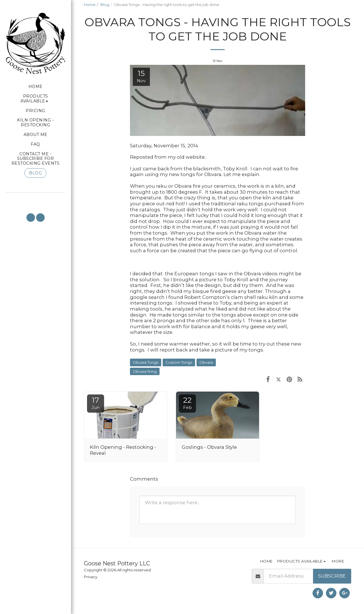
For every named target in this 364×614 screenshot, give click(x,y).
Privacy (91, 577)
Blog (105, 5)
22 (187, 403)
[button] (35, 200)
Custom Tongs (179, 362)
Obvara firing (145, 371)
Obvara (206, 362)
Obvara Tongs (146, 362)
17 (96, 403)
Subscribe (332, 576)
